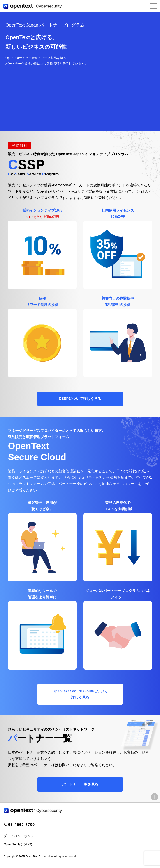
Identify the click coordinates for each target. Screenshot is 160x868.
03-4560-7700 (22, 825)
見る (80, 784)
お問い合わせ (69, 765)
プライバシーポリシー (21, 836)
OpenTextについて (18, 844)
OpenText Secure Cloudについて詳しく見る (80, 694)
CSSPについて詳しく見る (80, 399)
